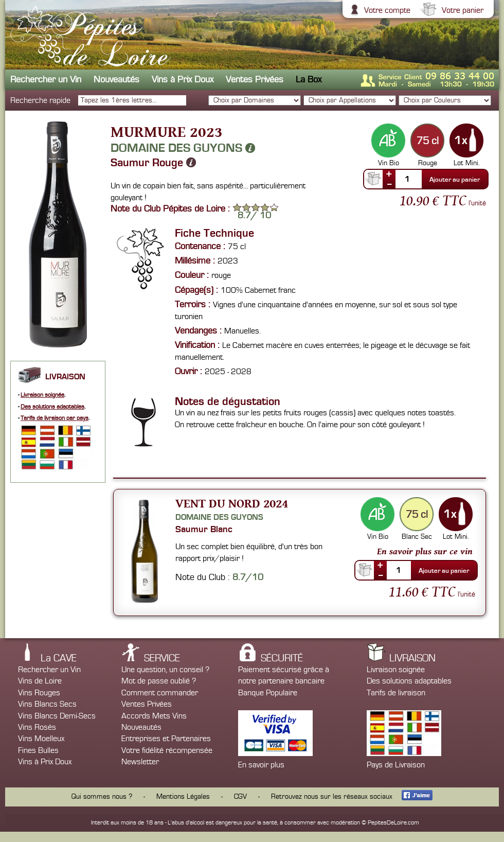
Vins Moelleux (41, 739)
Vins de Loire (40, 681)
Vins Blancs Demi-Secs (57, 716)
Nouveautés (116, 80)
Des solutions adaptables (52, 407)
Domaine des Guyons (183, 148)
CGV (240, 797)
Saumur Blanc (204, 529)
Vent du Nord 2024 (232, 503)
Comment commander (160, 693)
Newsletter (140, 762)
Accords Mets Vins (154, 716)
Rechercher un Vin (46, 80)
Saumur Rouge (153, 163)
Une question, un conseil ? (165, 670)
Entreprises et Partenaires (166, 739)
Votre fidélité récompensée (167, 750)
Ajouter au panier (455, 180)
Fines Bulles (38, 750)
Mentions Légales (183, 797)
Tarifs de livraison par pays (55, 418)
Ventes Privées (255, 80)
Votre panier (461, 10)
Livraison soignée (42, 395)
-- (389, 184)
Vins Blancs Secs (47, 704)
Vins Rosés (37, 727)
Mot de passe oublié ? (159, 681)
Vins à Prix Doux (183, 80)
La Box (309, 80)
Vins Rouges (39, 693)
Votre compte (386, 10)
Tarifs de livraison (396, 693)
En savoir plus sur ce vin (425, 551)
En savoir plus (261, 765)
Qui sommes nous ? (102, 797)
